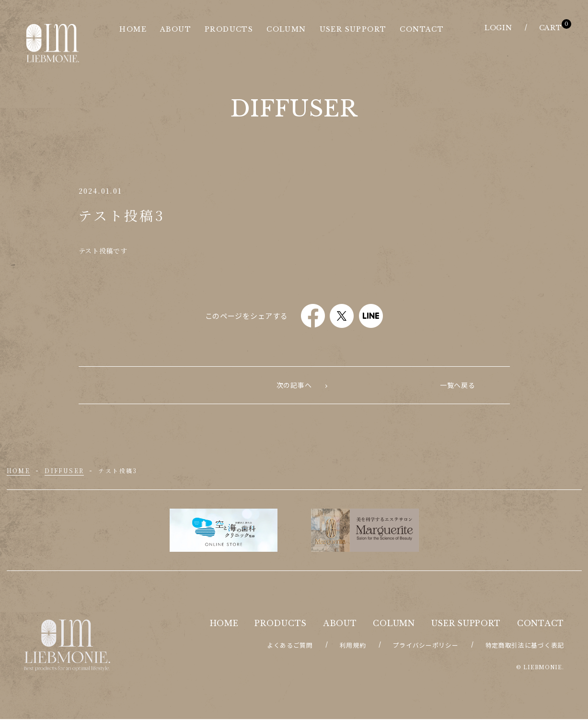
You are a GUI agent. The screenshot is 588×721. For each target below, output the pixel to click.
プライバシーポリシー (426, 647)
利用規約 (353, 647)
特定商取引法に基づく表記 (525, 647)
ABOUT (340, 625)
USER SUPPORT (466, 625)
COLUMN (394, 625)
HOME (19, 472)
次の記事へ (458, 386)
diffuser (64, 472)
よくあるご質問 (290, 647)
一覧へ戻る (294, 386)
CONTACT (541, 625)
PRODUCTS (281, 625)
